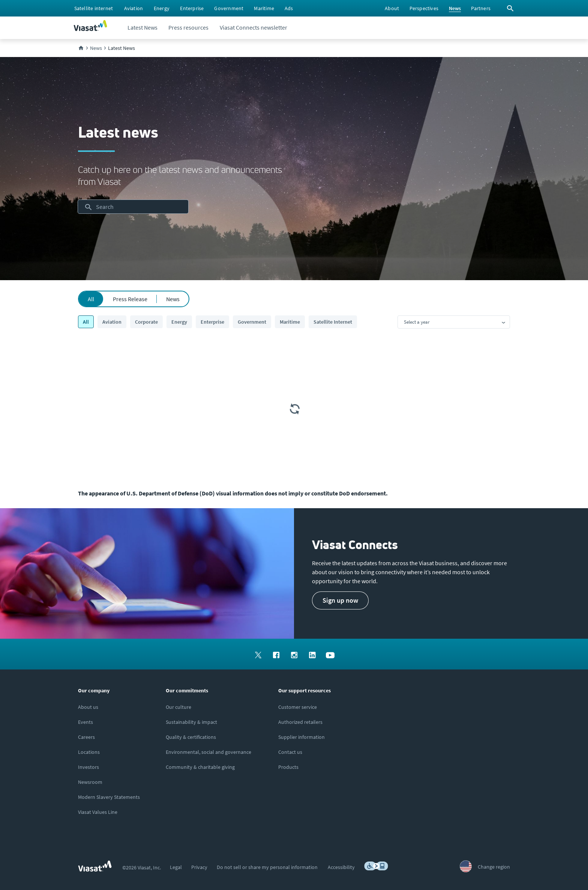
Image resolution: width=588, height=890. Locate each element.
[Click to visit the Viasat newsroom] (90, 782)
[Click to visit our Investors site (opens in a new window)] (88, 767)
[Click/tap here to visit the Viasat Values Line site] (98, 812)
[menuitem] (94, 8)
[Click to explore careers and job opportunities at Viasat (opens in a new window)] (86, 737)
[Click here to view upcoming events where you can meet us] (85, 722)
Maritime (290, 322)
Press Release (130, 299)
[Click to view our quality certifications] (191, 737)
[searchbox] (133, 207)
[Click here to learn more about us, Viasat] (88, 707)
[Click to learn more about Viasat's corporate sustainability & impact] (191, 722)
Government (252, 322)
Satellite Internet (333, 322)
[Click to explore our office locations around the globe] (89, 752)
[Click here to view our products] (288, 767)
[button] (340, 600)
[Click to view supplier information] (301, 737)
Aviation (112, 322)
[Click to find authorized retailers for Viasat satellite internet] (300, 722)
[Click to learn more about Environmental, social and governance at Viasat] (208, 752)
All (91, 299)
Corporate (146, 322)
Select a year (417, 322)
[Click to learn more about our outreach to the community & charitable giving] (200, 767)
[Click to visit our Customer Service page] (298, 707)
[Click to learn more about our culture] (178, 707)
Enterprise (212, 322)
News (173, 299)
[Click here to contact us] (290, 752)
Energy (179, 322)
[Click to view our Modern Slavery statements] (109, 797)
